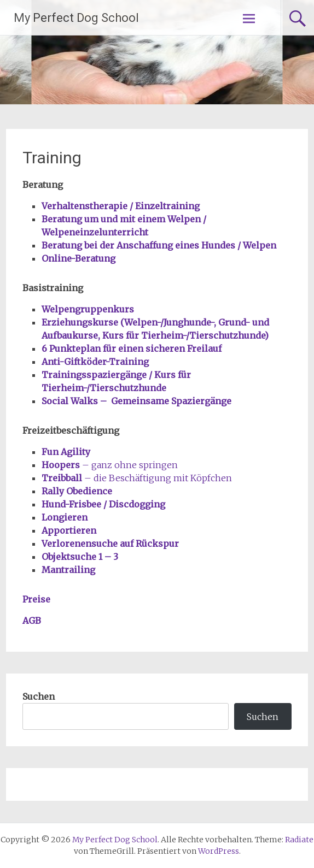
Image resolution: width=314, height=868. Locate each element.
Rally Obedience (77, 491)
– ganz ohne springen (110, 465)
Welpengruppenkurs (88, 309)
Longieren (65, 517)
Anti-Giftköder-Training (95, 362)
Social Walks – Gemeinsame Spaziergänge (136, 401)
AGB (32, 621)
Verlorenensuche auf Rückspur (110, 544)
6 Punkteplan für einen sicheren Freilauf (132, 349)
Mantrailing (68, 570)
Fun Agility (66, 452)
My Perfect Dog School (76, 18)
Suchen (39, 696)
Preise (36, 599)
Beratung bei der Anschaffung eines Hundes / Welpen (159, 245)
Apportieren (69, 530)
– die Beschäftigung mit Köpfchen (138, 478)
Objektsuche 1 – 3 (80, 557)
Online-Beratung (78, 258)
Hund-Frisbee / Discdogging (103, 504)
